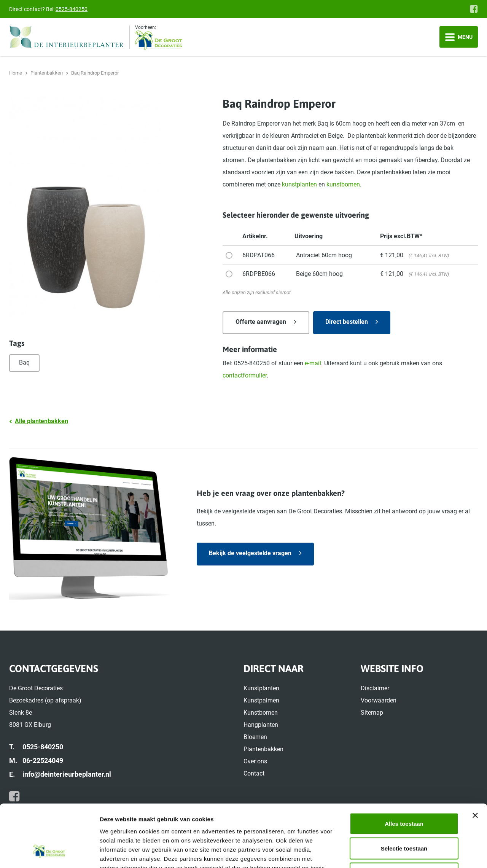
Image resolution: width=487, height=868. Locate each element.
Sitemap (372, 713)
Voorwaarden (379, 700)
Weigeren (404, 818)
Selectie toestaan (404, 793)
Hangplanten (261, 725)
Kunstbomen (261, 713)
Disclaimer (375, 688)
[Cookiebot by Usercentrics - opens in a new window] (49, 853)
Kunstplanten (261, 688)
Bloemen (255, 737)
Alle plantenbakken (41, 421)
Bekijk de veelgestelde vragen (250, 553)
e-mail (313, 363)
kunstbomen (343, 184)
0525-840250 (72, 9)
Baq (24, 362)
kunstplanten (299, 184)
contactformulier (245, 375)
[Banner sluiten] (475, 760)
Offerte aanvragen (261, 322)
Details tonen (411, 853)
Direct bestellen (347, 322)
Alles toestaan (404, 768)
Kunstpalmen (261, 700)
